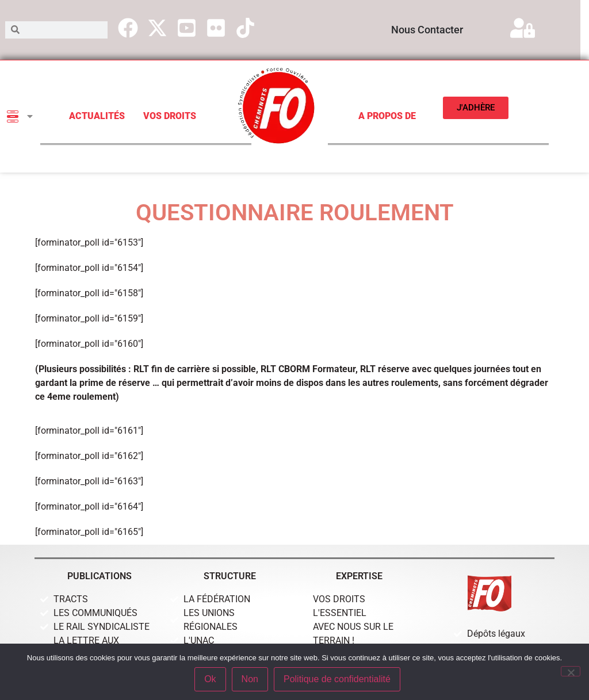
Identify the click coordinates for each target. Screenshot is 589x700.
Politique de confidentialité (337, 679)
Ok (210, 679)
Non (250, 679)
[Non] (571, 671)
